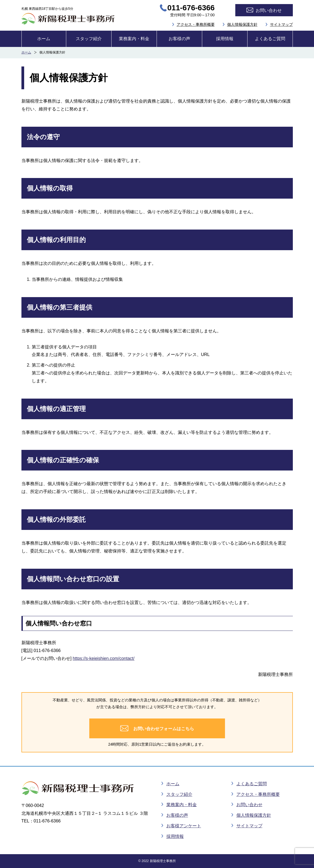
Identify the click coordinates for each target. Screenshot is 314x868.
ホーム (44, 39)
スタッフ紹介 (89, 39)
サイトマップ (281, 24)
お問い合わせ (249, 805)
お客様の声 (179, 39)
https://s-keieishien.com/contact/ (104, 658)
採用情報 (225, 39)
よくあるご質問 (270, 39)
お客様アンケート (184, 826)
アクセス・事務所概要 (196, 24)
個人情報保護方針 (242, 24)
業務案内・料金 (134, 39)
